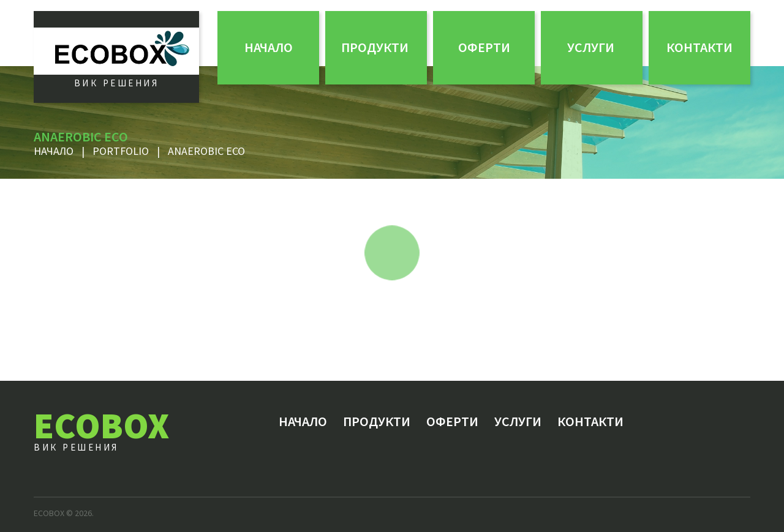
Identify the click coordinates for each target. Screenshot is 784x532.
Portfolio (121, 151)
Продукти (375, 47)
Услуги (591, 47)
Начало (269, 47)
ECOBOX (101, 425)
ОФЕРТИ (484, 47)
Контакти (699, 47)
